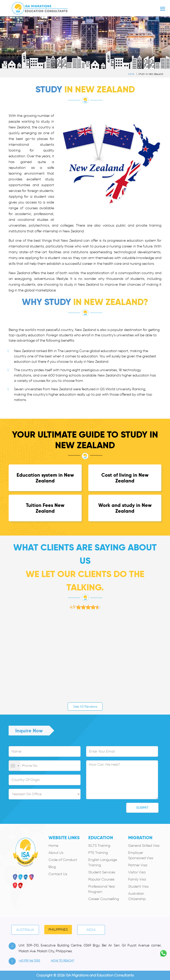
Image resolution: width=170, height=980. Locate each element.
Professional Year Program (102, 889)
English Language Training (103, 862)
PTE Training (98, 853)
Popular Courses (101, 879)
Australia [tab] (25, 930)
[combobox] (15, 766)
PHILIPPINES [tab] (58, 929)
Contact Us (58, 874)
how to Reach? (63, 961)
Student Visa (138, 886)
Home (131, 74)
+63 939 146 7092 (29, 961)
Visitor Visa (137, 872)
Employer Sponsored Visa (141, 855)
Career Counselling (104, 899)
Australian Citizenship (137, 896)
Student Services (102, 872)
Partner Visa (138, 865)
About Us (56, 853)
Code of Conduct (63, 860)
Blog (52, 867)
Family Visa (137, 879)
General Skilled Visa (144, 846)
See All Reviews (85, 706)
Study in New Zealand (151, 74)
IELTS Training (99, 846)
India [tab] (91, 930)
